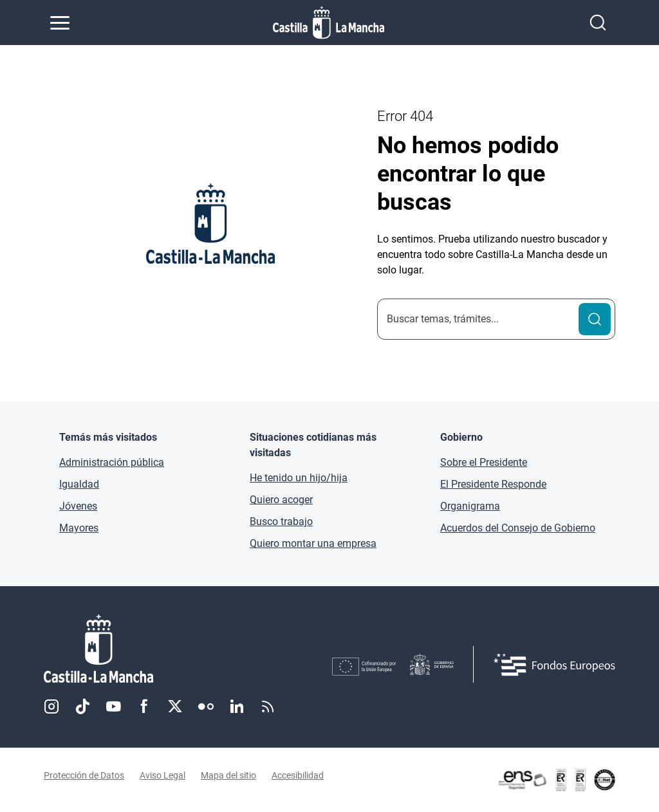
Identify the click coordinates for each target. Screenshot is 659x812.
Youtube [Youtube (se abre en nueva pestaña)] (113, 706)
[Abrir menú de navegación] (60, 23)
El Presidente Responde (493, 484)
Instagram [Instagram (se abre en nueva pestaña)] (51, 706)
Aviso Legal (162, 775)
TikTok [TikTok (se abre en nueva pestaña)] (82, 706)
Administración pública (112, 462)
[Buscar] (595, 319)
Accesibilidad (298, 775)
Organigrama (470, 506)
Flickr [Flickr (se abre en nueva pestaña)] (206, 706)
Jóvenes (78, 506)
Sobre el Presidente (484, 462)
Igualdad (79, 484)
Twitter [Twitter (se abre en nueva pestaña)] (175, 706)
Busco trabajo (281, 521)
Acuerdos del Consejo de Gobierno (518, 528)
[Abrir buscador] (598, 23)
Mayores (79, 528)
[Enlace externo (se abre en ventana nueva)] (556, 780)
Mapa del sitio (228, 775)
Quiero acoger (281, 500)
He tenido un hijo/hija (299, 478)
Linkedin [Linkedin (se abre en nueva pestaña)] (237, 706)
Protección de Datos (84, 775)
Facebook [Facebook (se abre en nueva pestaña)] (144, 706)
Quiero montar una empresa (313, 543)
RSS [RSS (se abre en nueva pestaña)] (268, 706)
